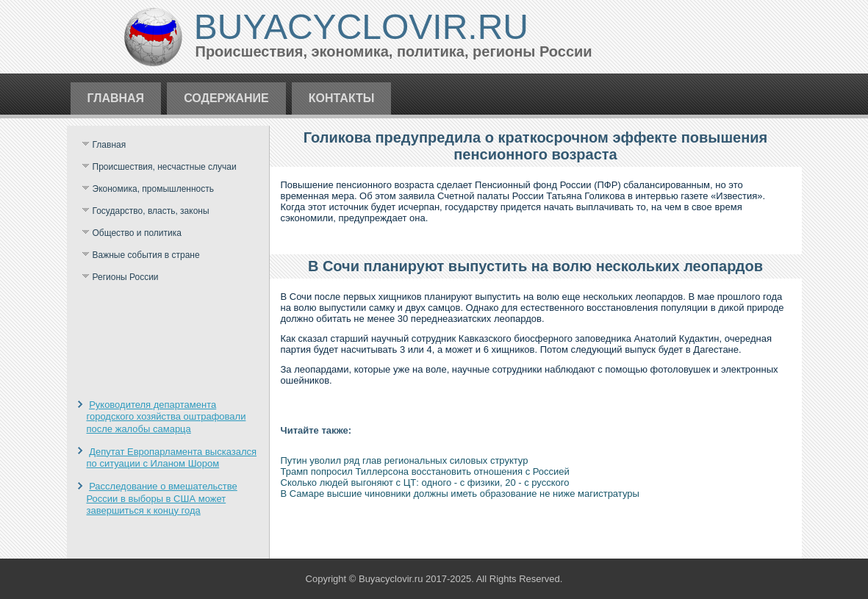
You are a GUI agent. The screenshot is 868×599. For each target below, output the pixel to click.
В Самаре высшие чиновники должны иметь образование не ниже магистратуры (460, 494)
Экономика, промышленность (154, 189)
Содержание (226, 98)
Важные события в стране (146, 255)
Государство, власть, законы (151, 211)
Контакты (342, 98)
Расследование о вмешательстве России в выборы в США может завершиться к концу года (162, 498)
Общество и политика (137, 233)
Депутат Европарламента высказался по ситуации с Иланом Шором (172, 458)
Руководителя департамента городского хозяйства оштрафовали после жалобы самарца (166, 417)
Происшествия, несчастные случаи (165, 167)
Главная (116, 98)
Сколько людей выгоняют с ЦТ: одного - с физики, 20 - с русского (425, 483)
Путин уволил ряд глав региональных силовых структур (405, 460)
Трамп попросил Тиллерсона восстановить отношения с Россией (425, 471)
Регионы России (126, 277)
